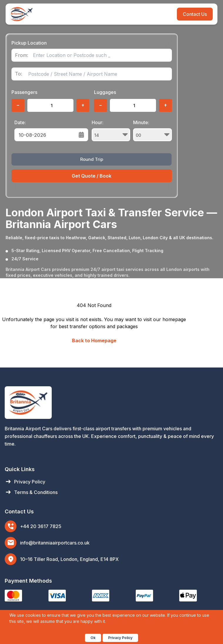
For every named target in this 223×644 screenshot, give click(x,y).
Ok (93, 638)
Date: (20, 122)
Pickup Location (29, 43)
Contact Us (195, 14)
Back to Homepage (94, 340)
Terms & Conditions (31, 492)
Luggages (105, 92)
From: (22, 55)
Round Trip (92, 159)
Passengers (24, 92)
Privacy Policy (25, 482)
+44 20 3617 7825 (41, 526)
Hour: (111, 130)
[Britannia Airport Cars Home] (111, 403)
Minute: (152, 130)
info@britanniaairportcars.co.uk (55, 543)
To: (19, 74)
